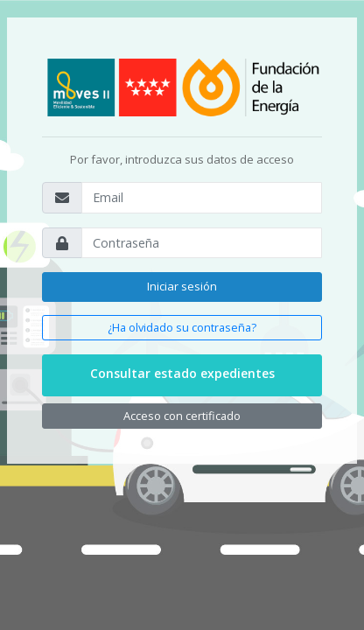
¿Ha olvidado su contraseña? (182, 327)
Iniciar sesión (182, 286)
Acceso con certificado (182, 416)
